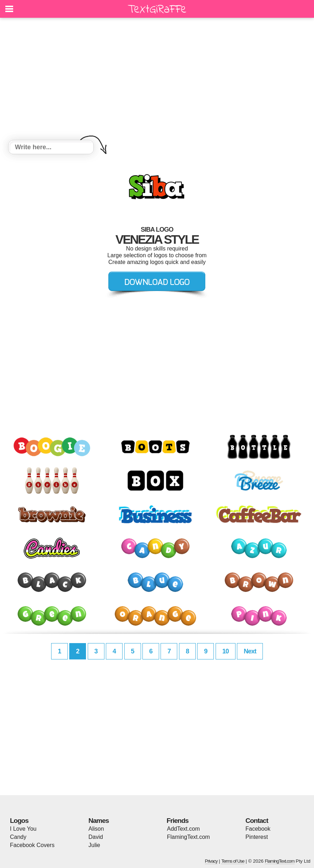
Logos (19, 821)
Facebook (258, 829)
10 (226, 651)
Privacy (211, 861)
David (96, 837)
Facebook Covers (32, 845)
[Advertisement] (157, 80)
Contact (257, 821)
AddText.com (183, 829)
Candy (18, 837)
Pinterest (257, 837)
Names (99, 821)
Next (250, 651)
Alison (96, 829)
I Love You (23, 829)
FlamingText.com (188, 837)
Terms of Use (233, 861)
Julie (94, 845)
